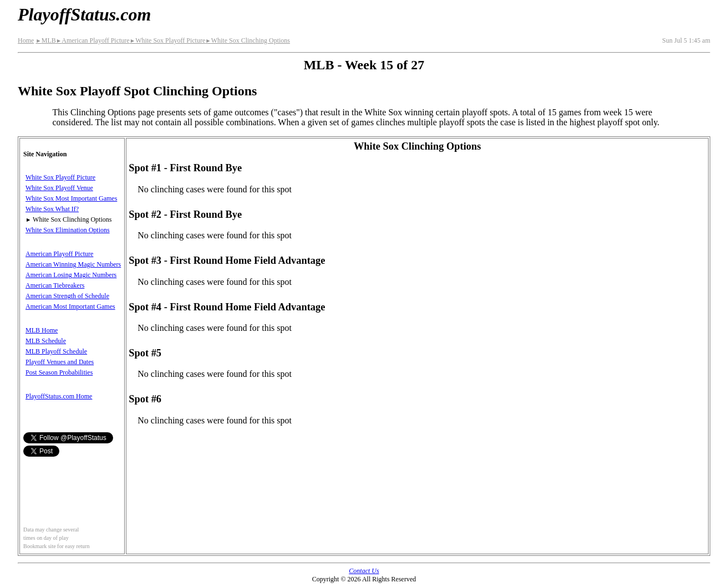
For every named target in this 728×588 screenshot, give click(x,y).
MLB (45, 40)
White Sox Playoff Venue (59, 188)
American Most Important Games (70, 306)
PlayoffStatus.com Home (59, 396)
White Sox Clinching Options (248, 40)
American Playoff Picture (93, 40)
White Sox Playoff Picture (168, 40)
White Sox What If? (52, 209)
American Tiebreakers (55, 285)
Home (26, 40)
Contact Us (364, 571)
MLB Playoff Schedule (56, 351)
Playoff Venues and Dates (60, 362)
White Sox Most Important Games (71, 198)
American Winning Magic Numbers (73, 264)
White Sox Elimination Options (68, 230)
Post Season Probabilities (59, 372)
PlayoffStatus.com (84, 14)
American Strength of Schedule (67, 296)
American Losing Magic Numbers (71, 275)
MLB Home (42, 330)
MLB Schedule (46, 341)
